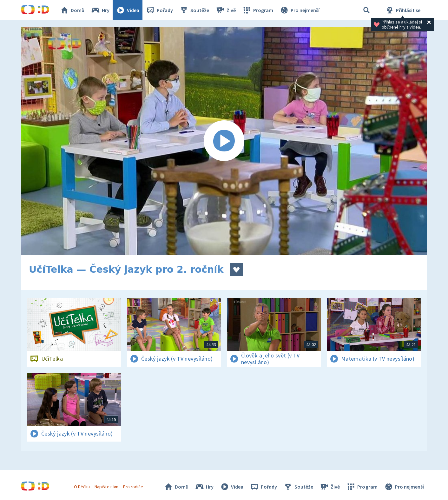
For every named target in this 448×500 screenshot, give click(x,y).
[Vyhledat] (366, 10)
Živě (226, 10)
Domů (72, 10)
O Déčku (82, 487)
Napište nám (106, 487)
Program (258, 10)
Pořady (159, 10)
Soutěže (194, 10)
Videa (128, 10)
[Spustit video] (224, 141)
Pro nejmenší (300, 10)
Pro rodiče (133, 487)
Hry (100, 10)
